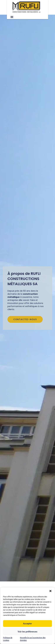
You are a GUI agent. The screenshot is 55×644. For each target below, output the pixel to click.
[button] (50, 591)
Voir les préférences (28, 632)
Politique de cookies (8, 639)
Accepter (27, 624)
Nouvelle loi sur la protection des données (33, 639)
